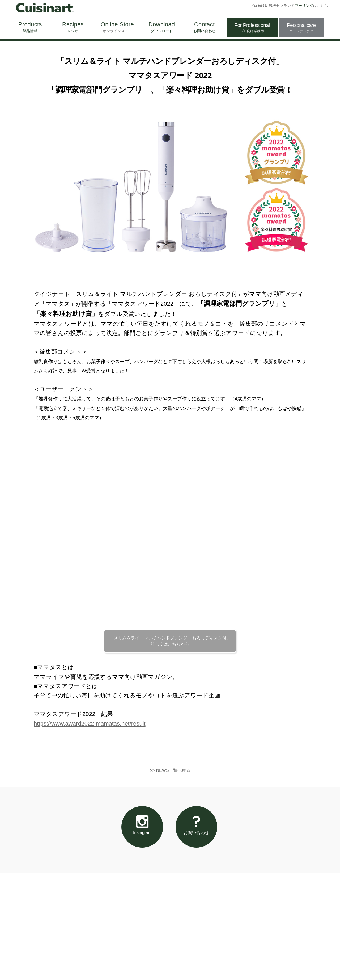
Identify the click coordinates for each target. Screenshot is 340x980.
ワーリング (304, 6)
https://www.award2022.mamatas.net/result (90, 724)
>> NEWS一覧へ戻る (170, 770)
